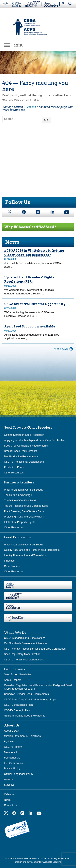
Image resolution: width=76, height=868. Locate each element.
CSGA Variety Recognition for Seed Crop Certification (35, 649)
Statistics (9, 785)
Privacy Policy (12, 768)
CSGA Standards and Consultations (25, 638)
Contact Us (10, 805)
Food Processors (17, 537)
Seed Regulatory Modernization (22, 654)
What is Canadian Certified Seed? (24, 490)
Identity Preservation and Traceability (25, 555)
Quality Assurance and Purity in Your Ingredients (32, 550)
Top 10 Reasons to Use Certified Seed (26, 506)
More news (61, 349)
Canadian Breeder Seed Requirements (26, 694)
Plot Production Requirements (21, 456)
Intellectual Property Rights (20, 522)
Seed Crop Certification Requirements (26, 446)
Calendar (9, 794)
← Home (30, 107)
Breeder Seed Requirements (20, 451)
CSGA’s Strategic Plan (17, 710)
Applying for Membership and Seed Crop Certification (35, 440)
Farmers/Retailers (19, 482)
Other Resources (14, 473)
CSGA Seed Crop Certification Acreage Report (31, 699)
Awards (8, 779)
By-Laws (9, 741)
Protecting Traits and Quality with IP (25, 517)
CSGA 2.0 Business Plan (18, 705)
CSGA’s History (13, 747)
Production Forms (14, 467)
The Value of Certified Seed (20, 500)
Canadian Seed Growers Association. (32, 858)
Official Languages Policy (19, 774)
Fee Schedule (12, 758)
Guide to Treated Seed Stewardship (25, 716)
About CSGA (11, 731)
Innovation (10, 561)
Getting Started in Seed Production (24, 435)
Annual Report (12, 680)
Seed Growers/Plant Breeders (28, 428)
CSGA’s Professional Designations (24, 462)
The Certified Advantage (18, 495)
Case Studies (12, 566)
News (7, 800)
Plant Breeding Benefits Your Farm (24, 511)
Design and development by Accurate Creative (38, 862)
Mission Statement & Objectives (22, 736)
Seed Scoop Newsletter (18, 674)
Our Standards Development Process (26, 643)
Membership (11, 752)
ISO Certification (13, 763)
